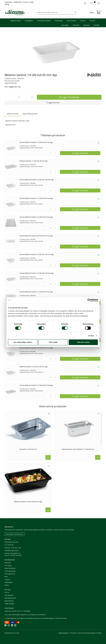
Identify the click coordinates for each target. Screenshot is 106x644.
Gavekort (7, 580)
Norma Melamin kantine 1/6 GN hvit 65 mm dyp (36, 348)
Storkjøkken (29, 21)
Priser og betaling (10, 571)
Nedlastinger (8, 582)
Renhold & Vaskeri (44, 21)
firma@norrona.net (11, 542)
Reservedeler (71, 21)
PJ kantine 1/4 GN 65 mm (28, 449)
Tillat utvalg (53, 342)
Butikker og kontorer (12, 551)
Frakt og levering (10, 574)
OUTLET (92, 21)
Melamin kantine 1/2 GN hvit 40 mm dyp (34, 367)
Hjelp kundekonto (10, 568)
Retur (6, 577)
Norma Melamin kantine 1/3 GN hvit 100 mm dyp (37, 273)
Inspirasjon (8, 2)
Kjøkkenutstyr (16, 21)
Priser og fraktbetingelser (13, 615)
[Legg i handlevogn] (69, 97)
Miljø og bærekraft (10, 598)
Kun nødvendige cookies (23, 342)
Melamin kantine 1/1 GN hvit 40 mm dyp (34, 161)
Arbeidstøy (59, 21)
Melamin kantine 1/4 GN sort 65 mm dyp (28, 502)
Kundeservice (10, 560)
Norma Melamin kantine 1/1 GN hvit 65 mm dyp (36, 385)
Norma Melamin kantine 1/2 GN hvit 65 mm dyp (36, 198)
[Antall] (19, 97)
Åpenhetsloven (9, 601)
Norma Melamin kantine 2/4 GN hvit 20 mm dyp (36, 236)
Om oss (26, 2)
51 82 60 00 (9, 545)
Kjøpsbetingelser (64, 633)
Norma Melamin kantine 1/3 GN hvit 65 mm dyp (36, 142)
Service (83, 21)
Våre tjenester (9, 595)
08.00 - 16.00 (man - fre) (13, 548)
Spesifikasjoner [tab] (30, 114)
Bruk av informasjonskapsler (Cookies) (90, 633)
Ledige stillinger (9, 604)
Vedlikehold (18, 2)
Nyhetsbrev (9, 527)
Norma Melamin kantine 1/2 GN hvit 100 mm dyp (37, 180)
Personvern (73, 633)
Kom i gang (8, 565)
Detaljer (91, 336)
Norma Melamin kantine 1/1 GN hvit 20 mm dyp (36, 292)
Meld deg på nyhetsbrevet (14, 534)
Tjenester (76, 25)
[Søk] (56, 13)
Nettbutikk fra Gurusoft (12, 633)
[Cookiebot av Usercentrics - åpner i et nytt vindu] (89, 300)
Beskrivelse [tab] (13, 114)
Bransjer (87, 25)
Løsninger (65, 25)
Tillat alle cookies (83, 342)
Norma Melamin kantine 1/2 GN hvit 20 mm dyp (36, 217)
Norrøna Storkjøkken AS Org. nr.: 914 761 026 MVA (13, 554)
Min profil (8, 563)
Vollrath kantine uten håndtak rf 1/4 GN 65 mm (78, 449)
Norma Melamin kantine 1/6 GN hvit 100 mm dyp (37, 254)
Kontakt (97, 25)
